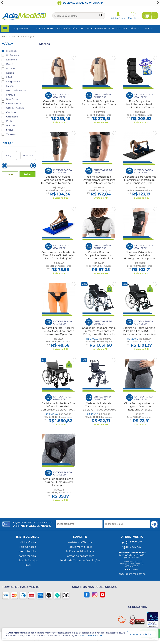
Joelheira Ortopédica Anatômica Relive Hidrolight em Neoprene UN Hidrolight (139, 257)
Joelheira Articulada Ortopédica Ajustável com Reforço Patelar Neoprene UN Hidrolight (99, 181)
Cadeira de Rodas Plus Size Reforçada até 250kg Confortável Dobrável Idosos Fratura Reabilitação (58, 408)
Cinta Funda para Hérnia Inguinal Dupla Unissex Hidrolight (58, 482)
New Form (12, 99)
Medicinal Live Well (17, 90)
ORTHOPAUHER (15, 108)
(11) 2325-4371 (132, 547)
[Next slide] (158, 3)
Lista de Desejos (28, 560)
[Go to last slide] (2, 3)
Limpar (10, 174)
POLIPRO (11, 125)
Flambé (10, 68)
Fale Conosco (28, 547)
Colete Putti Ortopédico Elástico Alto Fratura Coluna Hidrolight (99, 104)
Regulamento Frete (80, 547)
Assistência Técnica (80, 542)
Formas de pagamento (80, 556)
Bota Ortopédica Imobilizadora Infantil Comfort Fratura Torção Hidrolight (139, 106)
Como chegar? (132, 569)
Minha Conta (28, 542)
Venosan (11, 134)
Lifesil (9, 77)
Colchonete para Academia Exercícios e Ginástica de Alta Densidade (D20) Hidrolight (139, 181)
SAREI (10, 130)
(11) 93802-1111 (132, 542)
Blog (28, 565)
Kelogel (10, 73)
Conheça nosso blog (80, 3)
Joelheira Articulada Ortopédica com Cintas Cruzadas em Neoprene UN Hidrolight (58, 181)
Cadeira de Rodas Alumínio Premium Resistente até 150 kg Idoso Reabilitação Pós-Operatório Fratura (99, 333)
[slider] (5, 166)
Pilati (9, 121)
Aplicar (27, 174)
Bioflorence (13, 55)
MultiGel (11, 95)
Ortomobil (12, 117)
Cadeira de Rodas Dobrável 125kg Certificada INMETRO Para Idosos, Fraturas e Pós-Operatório (139, 333)
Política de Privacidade (80, 551)
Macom (10, 86)
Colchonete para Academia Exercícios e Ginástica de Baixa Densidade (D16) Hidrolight (58, 257)
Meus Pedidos (28, 551)
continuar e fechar (141, 634)
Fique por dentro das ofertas (33, 524)
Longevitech (13, 82)
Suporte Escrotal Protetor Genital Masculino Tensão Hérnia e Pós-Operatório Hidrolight (58, 333)
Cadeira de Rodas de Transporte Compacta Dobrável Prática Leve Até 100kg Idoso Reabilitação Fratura (99, 410)
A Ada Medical (28, 556)
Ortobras (11, 112)
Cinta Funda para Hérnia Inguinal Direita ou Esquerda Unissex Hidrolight (139, 408)
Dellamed (12, 60)
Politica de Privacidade (90, 636)
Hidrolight (12, 51)
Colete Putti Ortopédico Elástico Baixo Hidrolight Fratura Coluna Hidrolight (58, 104)
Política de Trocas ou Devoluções (80, 560)
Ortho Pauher (14, 104)
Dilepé (10, 64)
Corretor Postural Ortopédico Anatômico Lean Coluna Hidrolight (99, 255)
